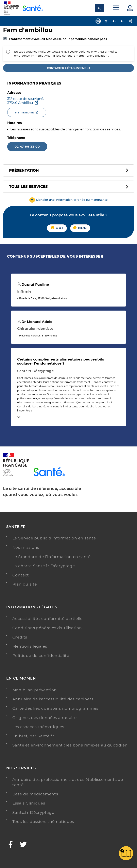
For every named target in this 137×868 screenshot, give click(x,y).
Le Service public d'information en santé (54, 538)
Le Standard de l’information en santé (52, 557)
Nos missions (26, 547)
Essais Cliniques (29, 803)
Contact (21, 575)
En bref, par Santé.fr (33, 736)
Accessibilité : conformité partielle (48, 619)
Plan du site (25, 584)
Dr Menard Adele (35, 322)
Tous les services (28, 187)
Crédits (20, 637)
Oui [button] (57, 228)
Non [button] (80, 228)
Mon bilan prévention (35, 690)
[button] (68, 200)
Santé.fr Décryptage (33, 812)
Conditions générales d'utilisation (47, 628)
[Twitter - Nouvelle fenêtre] (23, 845)
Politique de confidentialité (41, 656)
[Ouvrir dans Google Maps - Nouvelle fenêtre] (66, 101)
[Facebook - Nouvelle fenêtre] (11, 845)
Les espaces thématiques (38, 727)
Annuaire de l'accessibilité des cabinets (53, 699)
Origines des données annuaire (45, 718)
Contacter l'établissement (69, 68)
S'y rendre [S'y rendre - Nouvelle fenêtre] (24, 112)
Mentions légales (30, 646)
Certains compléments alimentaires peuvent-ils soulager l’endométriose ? (61, 361)
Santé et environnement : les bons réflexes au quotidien (70, 745)
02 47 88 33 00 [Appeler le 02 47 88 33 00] (27, 146)
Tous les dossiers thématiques (43, 822)
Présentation (24, 170)
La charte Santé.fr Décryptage (44, 566)
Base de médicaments (35, 794)
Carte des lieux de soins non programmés (55, 708)
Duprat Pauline (33, 284)
